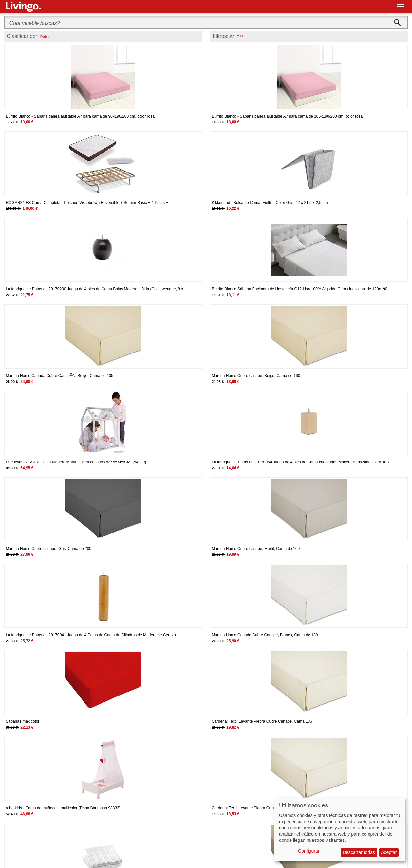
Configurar (309, 851)
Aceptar (389, 852)
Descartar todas (359, 852)
